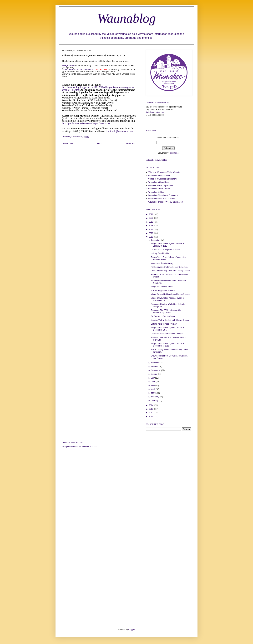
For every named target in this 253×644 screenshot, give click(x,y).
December (156, 240)
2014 (151, 405)
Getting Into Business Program (164, 324)
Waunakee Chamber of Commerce (163, 195)
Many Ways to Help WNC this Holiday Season (170, 271)
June (154, 382)
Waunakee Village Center (159, 182)
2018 (151, 226)
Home (100, 144)
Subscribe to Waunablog (156, 160)
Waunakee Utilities (156, 192)
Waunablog (126, 18)
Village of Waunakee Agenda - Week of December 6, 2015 (167, 345)
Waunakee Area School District (162, 199)
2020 (151, 218)
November (156, 363)
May (153, 385)
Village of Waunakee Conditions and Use (79, 447)
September (156, 370)
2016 (151, 233)
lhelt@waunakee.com (155, 112)
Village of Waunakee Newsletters (162, 179)
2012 (151, 413)
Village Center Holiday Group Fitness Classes (170, 294)
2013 (151, 409)
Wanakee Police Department (161, 185)
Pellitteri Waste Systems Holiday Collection (169, 267)
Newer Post (68, 144)
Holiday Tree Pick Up (160, 253)
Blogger (132, 630)
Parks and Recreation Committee (78, 70)
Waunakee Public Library (159, 189)
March (154, 393)
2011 (151, 417)
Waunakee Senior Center (159, 176)
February (155, 397)
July (153, 378)
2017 (151, 229)
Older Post (131, 144)
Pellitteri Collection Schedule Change (167, 334)
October (155, 367)
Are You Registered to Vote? (163, 291)
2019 (151, 222)
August (154, 374)
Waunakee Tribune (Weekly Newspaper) (166, 202)
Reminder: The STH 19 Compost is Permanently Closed (166, 311)
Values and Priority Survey (162, 263)
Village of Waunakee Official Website (164, 172)
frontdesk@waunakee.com (120, 131)
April (153, 389)
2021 (151, 214)
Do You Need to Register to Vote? (165, 250)
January (155, 400)
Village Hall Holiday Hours (162, 287)
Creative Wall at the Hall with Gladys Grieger (170, 320)
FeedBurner (174, 153)
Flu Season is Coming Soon (163, 316)
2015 (151, 237)
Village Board (68, 65)
